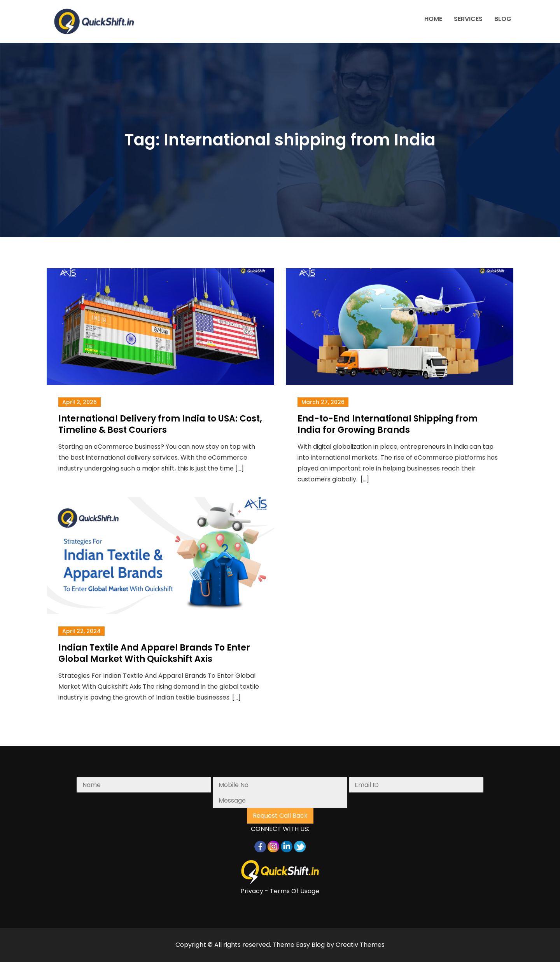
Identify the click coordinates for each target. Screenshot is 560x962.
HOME (433, 19)
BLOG (503, 19)
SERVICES (468, 19)
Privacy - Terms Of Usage (280, 891)
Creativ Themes (360, 945)
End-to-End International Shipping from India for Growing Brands (388, 424)
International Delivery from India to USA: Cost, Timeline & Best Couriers (160, 424)
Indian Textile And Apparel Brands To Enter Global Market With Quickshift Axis (154, 653)
